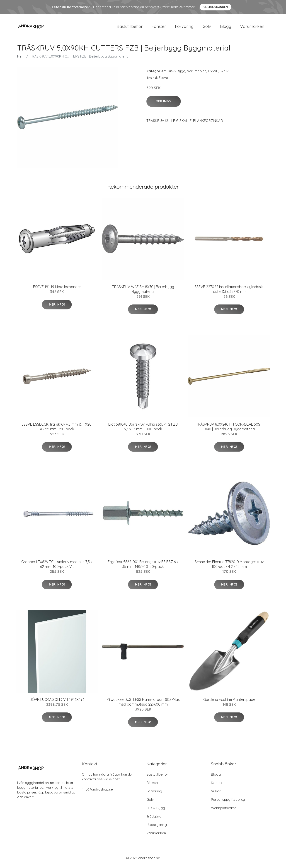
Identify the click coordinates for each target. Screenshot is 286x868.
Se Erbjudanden (216, 7)
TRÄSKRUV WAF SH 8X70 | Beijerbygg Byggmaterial (143, 291)
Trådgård (154, 819)
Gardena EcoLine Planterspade (229, 702)
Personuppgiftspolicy (228, 802)
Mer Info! (164, 104)
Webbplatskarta (224, 810)
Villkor (216, 793)
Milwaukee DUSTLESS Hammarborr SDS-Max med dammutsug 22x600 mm (143, 704)
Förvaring (184, 28)
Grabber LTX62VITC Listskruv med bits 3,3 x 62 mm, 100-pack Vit (57, 567)
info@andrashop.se (97, 792)
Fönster (159, 28)
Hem (21, 59)
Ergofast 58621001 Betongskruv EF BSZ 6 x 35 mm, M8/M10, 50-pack (143, 567)
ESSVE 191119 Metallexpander (57, 289)
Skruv (224, 73)
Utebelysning (157, 827)
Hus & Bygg (176, 73)
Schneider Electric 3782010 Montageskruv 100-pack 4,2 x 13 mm (229, 567)
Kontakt (217, 785)
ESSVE (213, 73)
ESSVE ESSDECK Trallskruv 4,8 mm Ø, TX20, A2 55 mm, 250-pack (57, 429)
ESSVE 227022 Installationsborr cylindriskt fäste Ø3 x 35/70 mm (229, 291)
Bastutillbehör (130, 28)
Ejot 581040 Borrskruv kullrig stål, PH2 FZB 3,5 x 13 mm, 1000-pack (143, 429)
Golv (207, 28)
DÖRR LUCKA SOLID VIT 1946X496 (57, 702)
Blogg (226, 28)
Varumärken (252, 28)
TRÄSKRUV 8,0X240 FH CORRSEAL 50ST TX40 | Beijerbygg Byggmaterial (229, 429)
